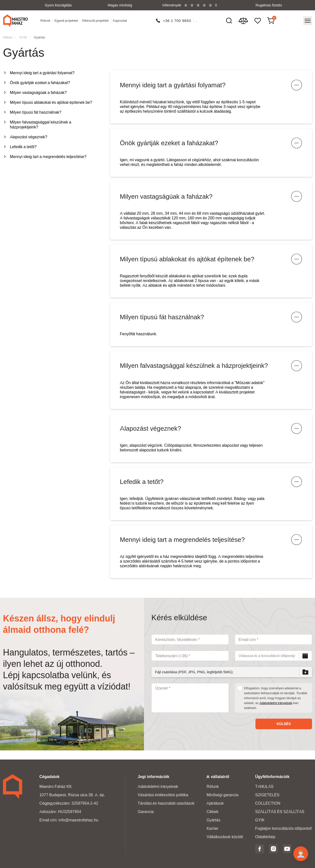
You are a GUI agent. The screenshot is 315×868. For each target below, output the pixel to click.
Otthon (8, 36)
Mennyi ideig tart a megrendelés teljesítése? (48, 155)
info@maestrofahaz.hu (78, 820)
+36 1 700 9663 (177, 20)
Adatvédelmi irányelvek (276, 712)
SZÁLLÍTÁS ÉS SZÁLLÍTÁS (280, 812)
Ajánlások (215, 803)
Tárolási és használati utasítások (166, 803)
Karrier (212, 828)
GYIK (23, 36)
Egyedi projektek (67, 20)
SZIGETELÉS (267, 795)
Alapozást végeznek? (29, 135)
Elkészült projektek (96, 20)
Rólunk (46, 20)
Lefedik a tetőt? (23, 145)
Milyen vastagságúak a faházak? (38, 91)
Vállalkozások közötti (225, 837)
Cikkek (212, 812)
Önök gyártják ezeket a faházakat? (40, 81)
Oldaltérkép (265, 837)
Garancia (146, 812)
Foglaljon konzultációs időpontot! (284, 828)
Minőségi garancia (222, 795)
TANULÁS (264, 787)
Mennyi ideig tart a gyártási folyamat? (42, 71)
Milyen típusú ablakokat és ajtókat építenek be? (51, 101)
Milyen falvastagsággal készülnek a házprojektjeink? (40, 123)
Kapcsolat (120, 20)
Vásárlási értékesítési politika (163, 795)
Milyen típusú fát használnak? (36, 111)
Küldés (284, 733)
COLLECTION (268, 803)
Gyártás (39, 36)
